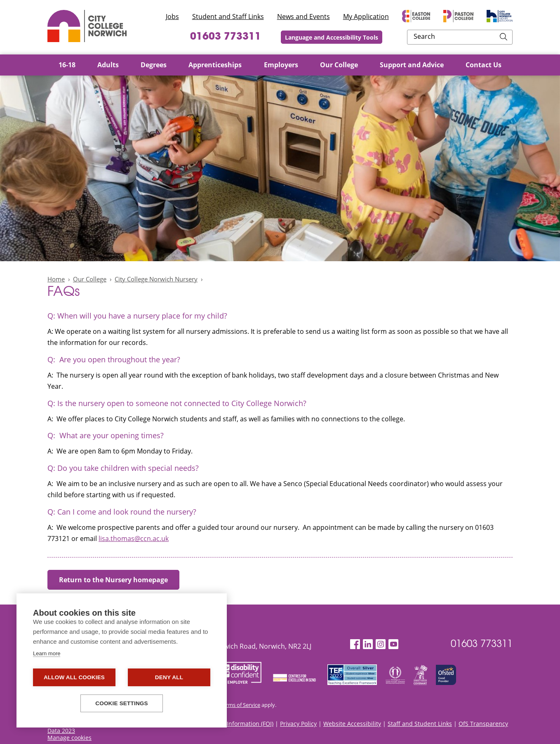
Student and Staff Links (228, 17)
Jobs (172, 17)
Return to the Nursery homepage (113, 580)
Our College (90, 279)
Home (56, 279)
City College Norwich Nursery (156, 279)
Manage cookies (69, 738)
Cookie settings (122, 703)
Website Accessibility (352, 724)
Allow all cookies (74, 677)
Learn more (47, 653)
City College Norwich (87, 26)
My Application (366, 17)
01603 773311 (273, 37)
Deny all (169, 677)
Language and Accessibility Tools (386, 37)
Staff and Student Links (420, 724)
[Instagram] (381, 644)
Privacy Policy (298, 724)
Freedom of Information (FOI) (234, 724)
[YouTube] (393, 644)
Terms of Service (240, 705)
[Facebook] (355, 644)
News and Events (304, 17)
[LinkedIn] (368, 644)
